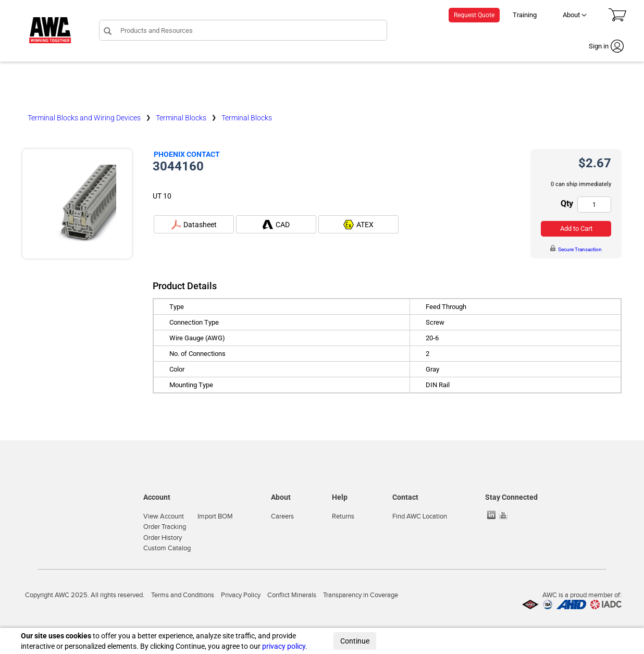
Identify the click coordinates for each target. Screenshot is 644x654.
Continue (355, 641)
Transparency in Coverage (361, 595)
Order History (163, 538)
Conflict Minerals (292, 595)
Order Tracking (165, 527)
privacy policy (284, 646)
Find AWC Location (420, 516)
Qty (567, 203)
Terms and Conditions (183, 595)
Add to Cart (576, 229)
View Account (164, 516)
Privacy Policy (241, 595)
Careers (282, 516)
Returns (343, 516)
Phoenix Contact (187, 154)
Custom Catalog (167, 548)
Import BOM (215, 516)
